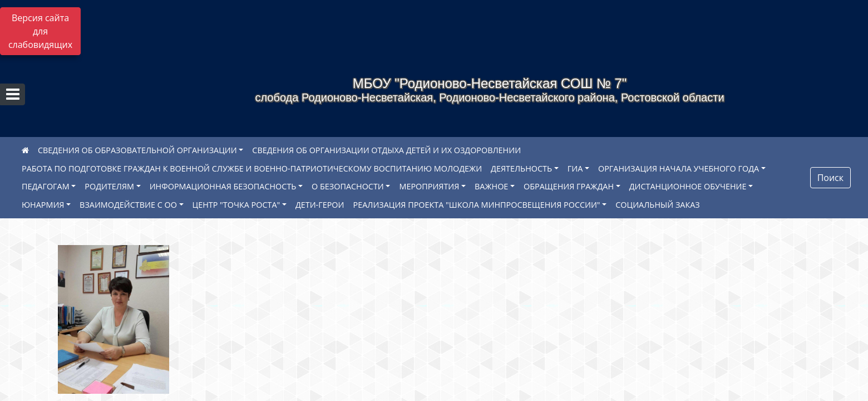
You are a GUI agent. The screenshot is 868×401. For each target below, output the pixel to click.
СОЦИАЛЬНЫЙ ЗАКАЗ (657, 205)
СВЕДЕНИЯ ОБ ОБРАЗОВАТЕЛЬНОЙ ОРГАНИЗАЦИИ (137, 150)
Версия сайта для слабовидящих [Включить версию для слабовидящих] (40, 31)
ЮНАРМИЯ (43, 205)
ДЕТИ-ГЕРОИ (320, 205)
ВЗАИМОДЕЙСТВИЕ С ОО (128, 205)
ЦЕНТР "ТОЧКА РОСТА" (236, 205)
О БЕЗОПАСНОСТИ (348, 186)
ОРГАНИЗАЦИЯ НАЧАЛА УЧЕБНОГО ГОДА (679, 168)
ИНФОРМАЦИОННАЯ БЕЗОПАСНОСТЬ (223, 186)
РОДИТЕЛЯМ (109, 186)
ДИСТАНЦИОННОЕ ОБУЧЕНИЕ (688, 186)
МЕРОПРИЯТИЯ (429, 186)
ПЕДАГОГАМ (46, 186)
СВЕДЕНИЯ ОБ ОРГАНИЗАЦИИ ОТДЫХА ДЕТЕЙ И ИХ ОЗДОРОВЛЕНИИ (386, 150)
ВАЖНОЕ (491, 186)
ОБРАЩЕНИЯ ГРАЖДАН (569, 186)
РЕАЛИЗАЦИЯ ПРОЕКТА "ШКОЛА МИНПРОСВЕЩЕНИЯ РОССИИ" (477, 205)
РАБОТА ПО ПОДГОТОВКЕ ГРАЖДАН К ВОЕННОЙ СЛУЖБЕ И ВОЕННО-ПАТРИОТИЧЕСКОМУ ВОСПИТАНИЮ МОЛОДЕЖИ (252, 168)
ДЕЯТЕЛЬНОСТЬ (521, 168)
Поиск (830, 178)
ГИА (575, 168)
